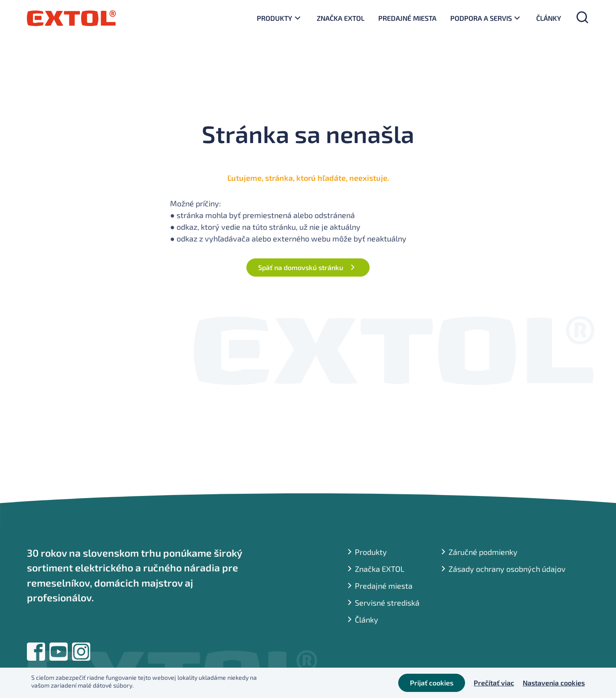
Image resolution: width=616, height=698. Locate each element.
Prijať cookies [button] (432, 683)
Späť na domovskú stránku (301, 267)
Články (549, 18)
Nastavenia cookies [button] (554, 683)
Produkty (275, 18)
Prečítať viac (494, 683)
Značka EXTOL (341, 18)
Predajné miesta (407, 18)
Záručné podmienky (483, 552)
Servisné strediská (387, 603)
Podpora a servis (481, 18)
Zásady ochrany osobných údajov (507, 569)
